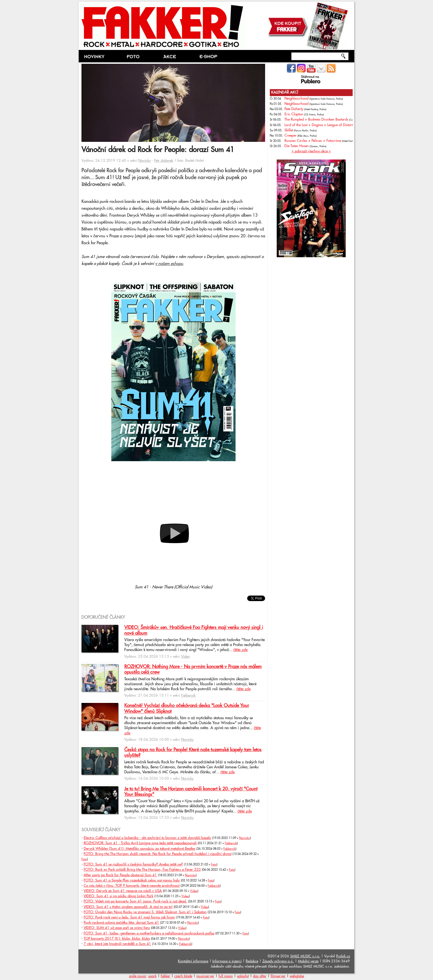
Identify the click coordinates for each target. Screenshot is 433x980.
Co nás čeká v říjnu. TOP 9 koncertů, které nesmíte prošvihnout (132, 886)
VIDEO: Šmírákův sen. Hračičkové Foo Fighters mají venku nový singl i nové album (194, 630)
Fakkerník (188, 695)
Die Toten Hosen (297, 146)
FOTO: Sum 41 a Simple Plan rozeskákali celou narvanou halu (132, 880)
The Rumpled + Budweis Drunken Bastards (316, 119)
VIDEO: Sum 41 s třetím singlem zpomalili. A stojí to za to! (128, 907)
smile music (138, 976)
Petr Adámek (164, 161)
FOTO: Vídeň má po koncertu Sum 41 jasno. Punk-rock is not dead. (135, 901)
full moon (226, 976)
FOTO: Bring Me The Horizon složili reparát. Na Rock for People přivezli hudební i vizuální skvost (158, 854)
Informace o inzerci (227, 961)
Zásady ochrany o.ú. (278, 961)
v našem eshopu (169, 264)
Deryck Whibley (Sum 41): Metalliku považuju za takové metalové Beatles (139, 849)
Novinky (145, 161)
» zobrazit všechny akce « (311, 151)
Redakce (252, 961)
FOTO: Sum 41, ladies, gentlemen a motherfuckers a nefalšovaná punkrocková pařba (149, 933)
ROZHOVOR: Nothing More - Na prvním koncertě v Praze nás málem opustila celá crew (193, 670)
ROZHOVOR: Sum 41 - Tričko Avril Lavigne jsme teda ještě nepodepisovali (140, 843)
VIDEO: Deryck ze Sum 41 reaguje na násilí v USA (123, 891)
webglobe (297, 976)
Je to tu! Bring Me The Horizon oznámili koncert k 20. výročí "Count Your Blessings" (191, 792)
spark (152, 976)
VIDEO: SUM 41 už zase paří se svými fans (117, 928)
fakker (165, 976)
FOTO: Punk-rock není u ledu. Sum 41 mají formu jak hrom (129, 917)
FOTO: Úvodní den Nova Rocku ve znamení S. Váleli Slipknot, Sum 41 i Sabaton (145, 912)
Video (185, 657)
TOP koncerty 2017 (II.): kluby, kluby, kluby (117, 939)
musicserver (205, 976)
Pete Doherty (294, 109)
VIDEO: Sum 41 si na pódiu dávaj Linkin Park (118, 896)
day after (260, 976)
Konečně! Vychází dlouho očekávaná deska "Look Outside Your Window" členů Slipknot (187, 708)
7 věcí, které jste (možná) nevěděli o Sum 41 (117, 944)
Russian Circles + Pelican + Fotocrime (313, 141)
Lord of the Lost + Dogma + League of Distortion (321, 125)
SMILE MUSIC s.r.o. (305, 956)
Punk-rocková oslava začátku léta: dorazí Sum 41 (121, 923)
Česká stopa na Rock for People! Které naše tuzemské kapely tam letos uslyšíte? (193, 753)
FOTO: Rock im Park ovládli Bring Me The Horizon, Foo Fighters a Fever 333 (142, 870)
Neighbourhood (296, 99)
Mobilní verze (308, 961)
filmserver (278, 976)
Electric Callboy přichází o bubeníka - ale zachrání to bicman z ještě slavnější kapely (147, 838)
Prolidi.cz (343, 956)
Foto (84, 859)
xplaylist (243, 976)
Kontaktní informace (193, 961)
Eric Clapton (294, 114)
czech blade (183, 976)
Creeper (291, 136)
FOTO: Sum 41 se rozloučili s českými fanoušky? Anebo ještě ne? (133, 864)
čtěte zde (241, 650)
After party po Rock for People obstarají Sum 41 (120, 875)
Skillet (289, 130)
